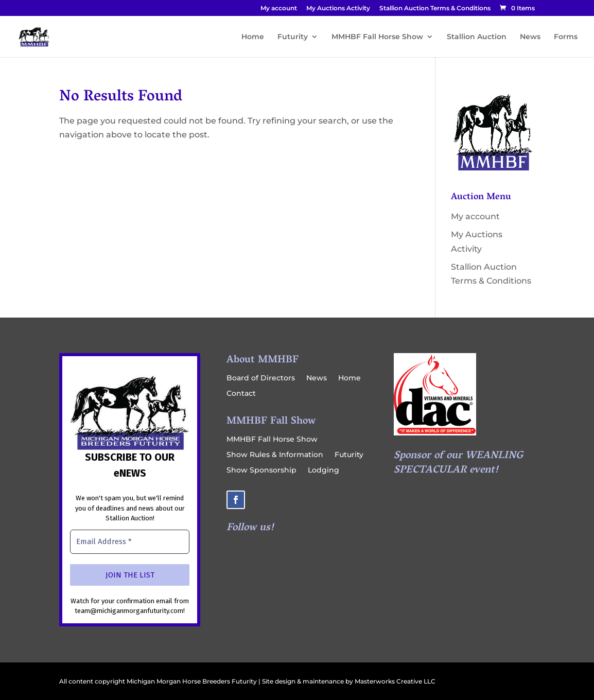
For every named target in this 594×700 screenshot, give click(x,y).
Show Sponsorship (261, 470)
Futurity (293, 37)
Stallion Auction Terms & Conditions (435, 8)
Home (253, 37)
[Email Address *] (130, 542)
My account (279, 8)
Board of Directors (261, 378)
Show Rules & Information (275, 455)
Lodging (324, 470)
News (530, 37)
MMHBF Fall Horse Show (377, 37)
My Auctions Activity (338, 8)
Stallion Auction (477, 37)
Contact (241, 394)
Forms (566, 37)
